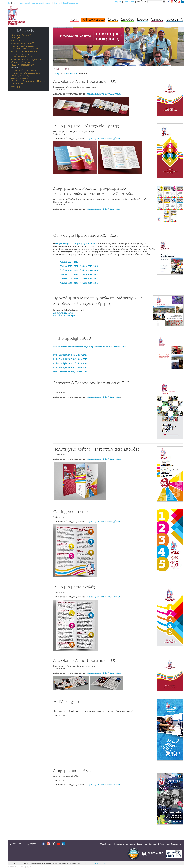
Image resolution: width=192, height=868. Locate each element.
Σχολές (113, 19)
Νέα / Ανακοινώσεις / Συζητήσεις (27, 49)
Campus (157, 19)
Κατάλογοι (17, 844)
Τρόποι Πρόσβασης (21, 54)
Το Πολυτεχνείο (93, 19)
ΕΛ (9, 3)
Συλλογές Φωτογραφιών (23, 65)
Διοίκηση (16, 38)
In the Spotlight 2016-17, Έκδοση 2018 (70, 363)
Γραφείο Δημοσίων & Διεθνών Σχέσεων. (103, 94)
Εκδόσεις (16, 67)
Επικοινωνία (129, 1)
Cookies (57, 3)
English (118, 1)
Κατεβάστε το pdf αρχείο (64, 316)
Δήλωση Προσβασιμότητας (170, 844)
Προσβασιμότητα (70, 3)
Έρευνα (142, 19)
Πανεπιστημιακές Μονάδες (24, 43)
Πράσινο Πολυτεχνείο (22, 57)
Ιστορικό (16, 40)
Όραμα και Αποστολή (22, 35)
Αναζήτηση (17, 86)
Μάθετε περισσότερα (99, 863)
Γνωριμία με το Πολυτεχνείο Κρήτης (28, 59)
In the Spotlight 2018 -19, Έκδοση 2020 (70, 355)
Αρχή (75, 19)
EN (14, 3)
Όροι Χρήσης (106, 844)
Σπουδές (127, 19)
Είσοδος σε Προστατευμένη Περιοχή (28, 81)
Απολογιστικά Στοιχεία (22, 76)
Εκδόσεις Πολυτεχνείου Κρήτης (28, 73)
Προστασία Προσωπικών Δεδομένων (35, 3)
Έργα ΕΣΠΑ (175, 19)
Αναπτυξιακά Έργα (20, 78)
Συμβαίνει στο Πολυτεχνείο (24, 51)
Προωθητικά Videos (21, 62)
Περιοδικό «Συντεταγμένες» (26, 70)
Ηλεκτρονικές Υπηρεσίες (23, 46)
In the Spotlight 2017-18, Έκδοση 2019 (70, 359)
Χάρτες (33, 844)
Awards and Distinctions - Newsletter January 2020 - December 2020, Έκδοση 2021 (89, 346)
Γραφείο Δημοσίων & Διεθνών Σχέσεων (103, 397)
